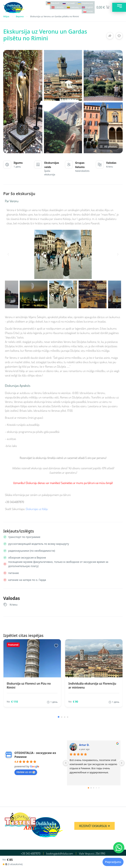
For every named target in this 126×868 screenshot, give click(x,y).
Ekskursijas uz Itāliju (37, 509)
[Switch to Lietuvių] (73, 7)
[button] (8, 254)
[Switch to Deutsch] (53, 3)
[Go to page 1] (91, 788)
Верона (20, 16)
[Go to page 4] (99, 788)
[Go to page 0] (88, 788)
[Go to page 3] (96, 788)
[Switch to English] (87, 7)
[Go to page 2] (94, 788)
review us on (26, 772)
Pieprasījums (113, 862)
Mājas (6, 16)
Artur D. (84, 745)
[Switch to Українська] (85, 3)
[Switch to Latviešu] (58, 7)
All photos (108, 147)
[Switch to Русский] (68, 3)
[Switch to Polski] (88, 11)
